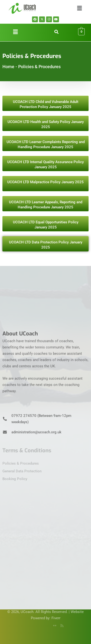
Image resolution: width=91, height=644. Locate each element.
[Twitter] (39, 623)
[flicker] (53, 623)
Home (8, 67)
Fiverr (56, 613)
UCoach (27, 607)
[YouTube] (46, 623)
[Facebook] (31, 623)
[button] (80, 8)
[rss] (60, 623)
